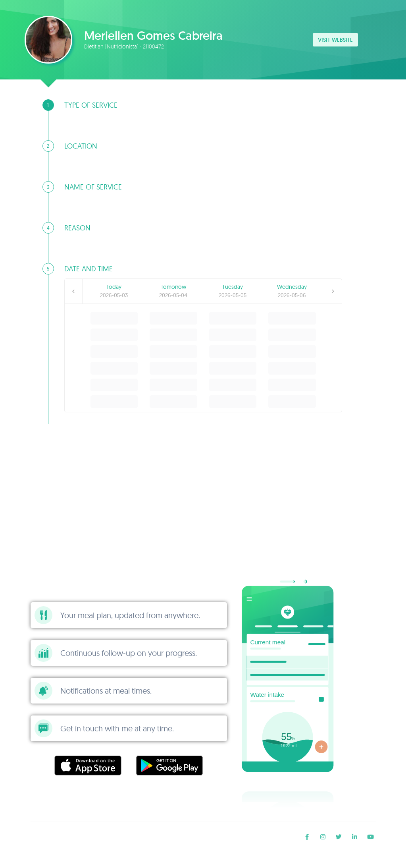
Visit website (335, 40)
